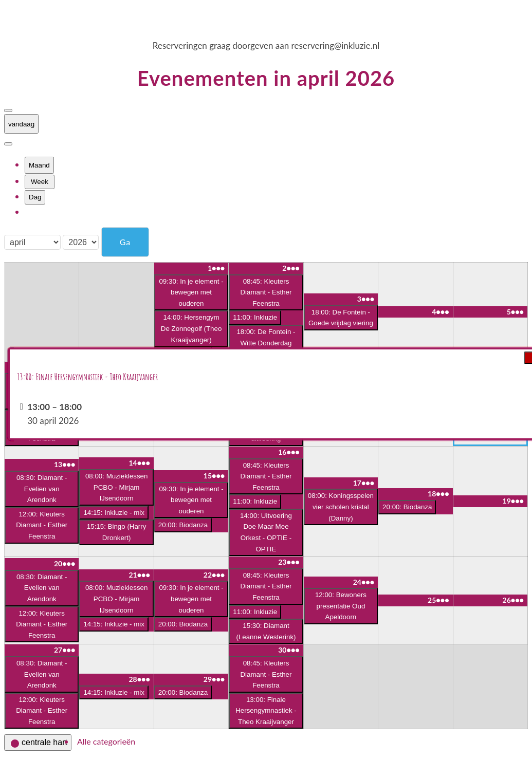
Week (40, 182)
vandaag (21, 124)
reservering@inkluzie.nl (336, 45)
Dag (35, 197)
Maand (39, 165)
